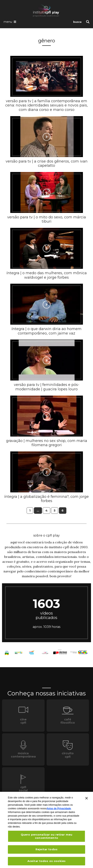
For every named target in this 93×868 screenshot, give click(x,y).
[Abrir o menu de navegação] (10, 22)
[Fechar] (87, 799)
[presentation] (47, 77)
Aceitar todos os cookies (46, 862)
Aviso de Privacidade (59, 810)
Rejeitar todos (46, 850)
